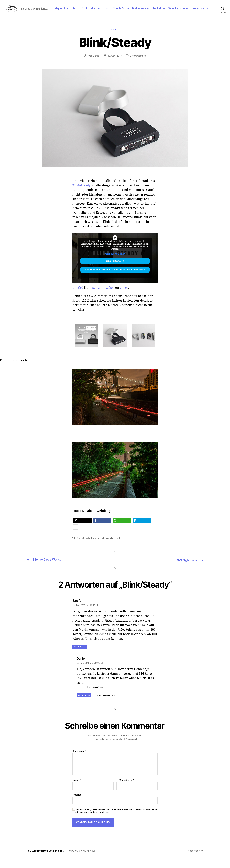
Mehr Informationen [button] (115, 263)
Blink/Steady (82, 195)
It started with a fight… (51, 860)
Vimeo (127, 297)
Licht (126, 11)
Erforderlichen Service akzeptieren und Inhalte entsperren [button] (115, 279)
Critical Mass (109, 11)
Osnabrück (139, 11)
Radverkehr (159, 11)
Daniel (95, 65)
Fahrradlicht (107, 548)
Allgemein (80, 11)
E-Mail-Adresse (125, 789)
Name (76, 789)
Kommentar (79, 760)
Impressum (199, 15)
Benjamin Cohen (105, 297)
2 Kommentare (138, 65)
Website (77, 804)
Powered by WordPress (83, 860)
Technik (177, 11)
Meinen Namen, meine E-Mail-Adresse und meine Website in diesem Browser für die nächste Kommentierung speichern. (116, 820)
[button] (82, 530)
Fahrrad (95, 548)
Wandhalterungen (199, 11)
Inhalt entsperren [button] (115, 270)
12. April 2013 (115, 65)
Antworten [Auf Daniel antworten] (84, 705)
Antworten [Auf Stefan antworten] (80, 656)
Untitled (78, 297)
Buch (95, 11)
